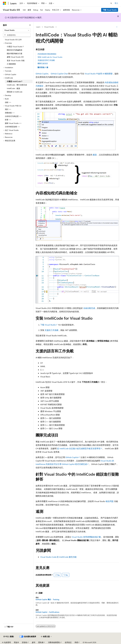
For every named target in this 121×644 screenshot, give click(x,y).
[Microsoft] (5, 3)
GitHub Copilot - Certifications (47, 612)
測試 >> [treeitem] (8, 109)
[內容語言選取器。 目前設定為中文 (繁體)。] (9, 637)
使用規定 (68, 642)
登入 (116, 3)
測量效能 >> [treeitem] (10, 113)
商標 (76, 642)
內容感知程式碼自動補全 (47, 54)
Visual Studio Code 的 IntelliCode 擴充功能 (58, 557)
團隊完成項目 (43, 63)
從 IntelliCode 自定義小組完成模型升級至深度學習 (79, 448)
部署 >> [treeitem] (8, 120)
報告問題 (110, 501)
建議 (95, 155)
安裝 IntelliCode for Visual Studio (50, 57)
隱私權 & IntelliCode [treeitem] (15, 92)
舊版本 (16, 642)
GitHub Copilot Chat (59, 74)
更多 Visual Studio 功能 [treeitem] (16, 60)
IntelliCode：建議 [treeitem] (13, 88)
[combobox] (17, 30)
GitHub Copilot (42, 74)
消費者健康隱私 (54, 642)
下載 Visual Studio (110, 10)
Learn (38, 27)
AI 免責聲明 (6, 642)
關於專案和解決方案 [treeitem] (15, 53)
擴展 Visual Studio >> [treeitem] (13, 123)
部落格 (24, 642)
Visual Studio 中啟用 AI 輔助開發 (99, 74)
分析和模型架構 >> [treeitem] (12, 127)
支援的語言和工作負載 (46, 60)
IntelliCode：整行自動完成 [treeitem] (17, 85)
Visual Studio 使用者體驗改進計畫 (86, 537)
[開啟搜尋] (111, 3)
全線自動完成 (89, 308)
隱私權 (41, 642)
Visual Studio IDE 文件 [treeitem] (13, 40)
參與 (34, 642)
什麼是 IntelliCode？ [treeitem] (15, 81)
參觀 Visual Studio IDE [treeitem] (15, 57)
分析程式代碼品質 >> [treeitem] (13, 116)
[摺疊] (30, 25)
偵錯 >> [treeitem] (8, 102)
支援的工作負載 (52, 330)
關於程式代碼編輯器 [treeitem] (15, 50)
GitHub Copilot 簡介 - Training (47, 599)
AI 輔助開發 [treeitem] (11, 64)
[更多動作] (117, 27)
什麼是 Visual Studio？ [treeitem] (15, 47)
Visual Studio (49, 27)
